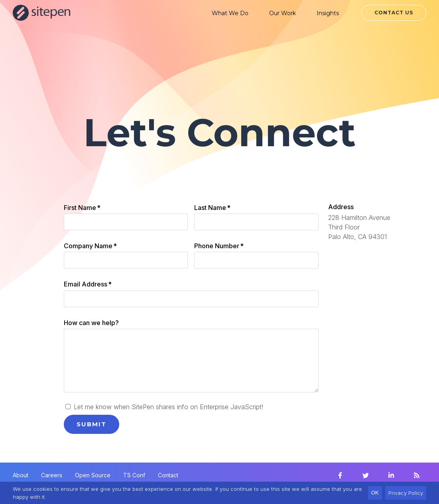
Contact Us (394, 13)
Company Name (90, 246)
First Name (82, 208)
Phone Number (219, 246)
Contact (168, 475)
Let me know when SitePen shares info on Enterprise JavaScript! (164, 407)
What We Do (230, 13)
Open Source (93, 475)
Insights (328, 13)
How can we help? (91, 323)
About (21, 475)
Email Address (88, 284)
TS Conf (134, 475)
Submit (92, 424)
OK (375, 493)
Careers (52, 475)
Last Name (212, 208)
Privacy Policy (406, 493)
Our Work (282, 13)
